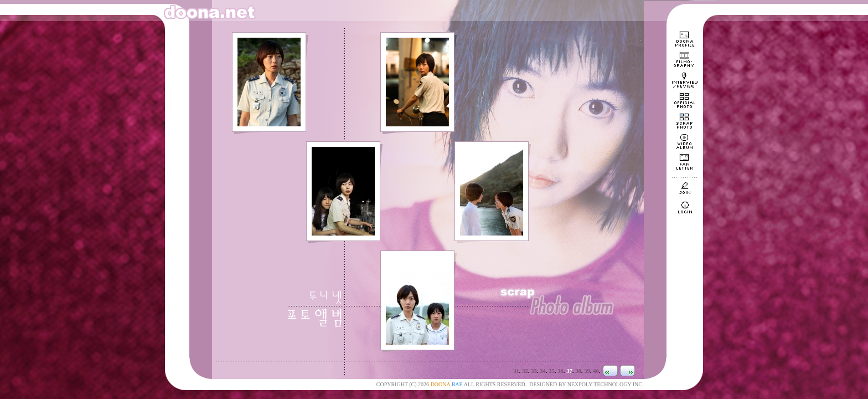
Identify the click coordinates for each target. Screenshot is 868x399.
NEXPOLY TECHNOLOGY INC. (606, 384)
